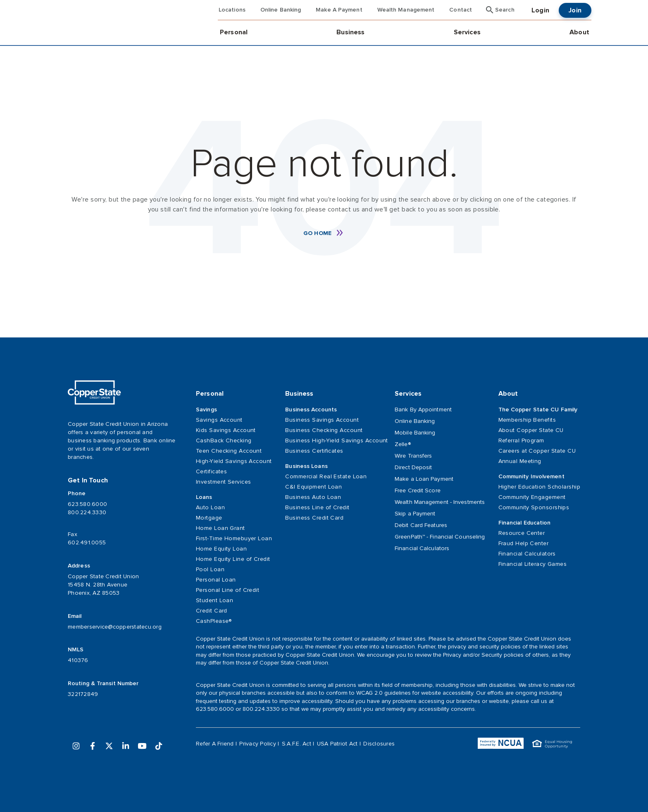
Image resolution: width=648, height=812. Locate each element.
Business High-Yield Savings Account (333, 440)
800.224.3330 (87, 512)
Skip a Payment (415, 514)
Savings (206, 410)
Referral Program (521, 440)
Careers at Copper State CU (537, 451)
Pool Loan (210, 569)
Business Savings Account (322, 420)
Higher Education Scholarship (539, 487)
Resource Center (522, 533)
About (579, 32)
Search (505, 10)
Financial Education (525, 523)
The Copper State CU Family (538, 410)
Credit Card (212, 611)
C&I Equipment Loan (313, 487)
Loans (204, 497)
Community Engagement (532, 497)
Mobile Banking (415, 433)
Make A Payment (339, 10)
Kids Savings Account (226, 430)
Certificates (211, 471)
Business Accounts (311, 410)
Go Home (317, 233)
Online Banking (281, 10)
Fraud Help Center (524, 543)
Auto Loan (210, 507)
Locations (232, 10)
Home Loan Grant (220, 528)
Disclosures (379, 744)
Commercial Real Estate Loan (326, 476)
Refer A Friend (215, 744)
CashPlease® (214, 621)
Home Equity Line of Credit (233, 559)
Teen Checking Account (229, 451)
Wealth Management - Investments (440, 502)
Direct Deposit (413, 467)
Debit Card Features (421, 525)
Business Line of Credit (317, 507)
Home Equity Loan (221, 549)
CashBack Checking (224, 440)
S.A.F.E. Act (297, 744)
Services (467, 32)
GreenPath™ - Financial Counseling (440, 537)
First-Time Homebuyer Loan (234, 538)
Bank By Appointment (423, 410)
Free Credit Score (418, 490)
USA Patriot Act (337, 744)
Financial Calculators (422, 548)
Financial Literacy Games (533, 564)
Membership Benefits (527, 420)
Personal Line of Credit (228, 590)
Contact (461, 10)
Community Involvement (531, 477)
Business (350, 32)
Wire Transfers (413, 456)
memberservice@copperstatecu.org (115, 627)
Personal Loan (216, 580)
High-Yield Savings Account (234, 461)
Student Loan (214, 600)
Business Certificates (314, 451)
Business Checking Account (324, 430)
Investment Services (223, 482)
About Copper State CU (531, 430)
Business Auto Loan (313, 497)
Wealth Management (406, 10)
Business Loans (306, 466)
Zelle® (403, 444)
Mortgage (209, 518)
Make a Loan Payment (424, 479)
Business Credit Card (314, 518)
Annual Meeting (520, 461)
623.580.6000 (87, 504)
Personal (234, 32)
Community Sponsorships (534, 507)
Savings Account (219, 420)
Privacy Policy (258, 744)
